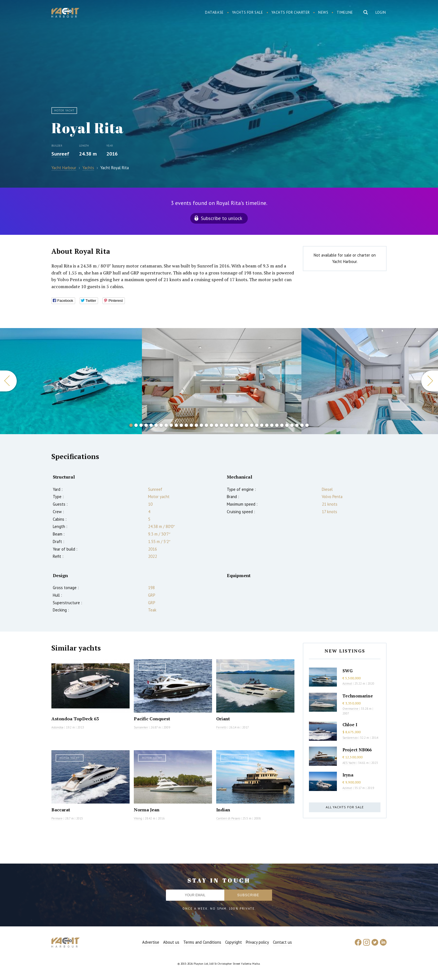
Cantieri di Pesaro (228, 818)
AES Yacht (349, 763)
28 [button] (267, 425)
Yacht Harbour (65, 13)
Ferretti (221, 727)
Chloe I (350, 725)
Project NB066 (357, 750)
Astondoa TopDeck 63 (75, 719)
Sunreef (60, 154)
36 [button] (307, 425)
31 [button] (282, 425)
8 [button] (166, 425)
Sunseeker (141, 727)
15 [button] (201, 425)
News (323, 12)
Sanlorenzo (350, 738)
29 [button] (272, 425)
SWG (347, 671)
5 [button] (151, 425)
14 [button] (196, 425)
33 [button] (292, 425)
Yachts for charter (291, 12)
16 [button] (206, 425)
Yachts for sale (248, 12)
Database (214, 12)
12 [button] (186, 425)
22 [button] (237, 425)
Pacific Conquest (152, 719)
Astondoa (57, 727)
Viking (138, 818)
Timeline (345, 12)
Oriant (223, 719)
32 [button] (287, 425)
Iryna (348, 775)
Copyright (234, 942)
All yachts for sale (345, 807)
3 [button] (141, 425)
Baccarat (61, 810)
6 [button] (156, 425)
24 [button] (247, 425)
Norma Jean (147, 810)
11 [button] (181, 425)
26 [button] (257, 425)
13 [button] (191, 425)
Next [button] (430, 381)
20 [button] (227, 425)
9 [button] (171, 425)
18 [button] (216, 425)
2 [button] (136, 425)
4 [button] (146, 425)
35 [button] (302, 425)
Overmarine (351, 709)
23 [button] (242, 425)
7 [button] (161, 425)
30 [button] (277, 425)
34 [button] (297, 425)
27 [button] (262, 425)
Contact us (282, 942)
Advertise (151, 942)
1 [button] (131, 425)
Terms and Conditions (202, 942)
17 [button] (211, 425)
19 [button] (222, 425)
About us (171, 942)
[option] (71, 381)
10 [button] (176, 425)
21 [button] (232, 425)
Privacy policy (257, 942)
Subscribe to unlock (222, 218)
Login (381, 12)
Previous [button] (8, 381)
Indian (223, 810)
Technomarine (358, 696)
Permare (57, 818)
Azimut (347, 683)
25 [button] (252, 425)
